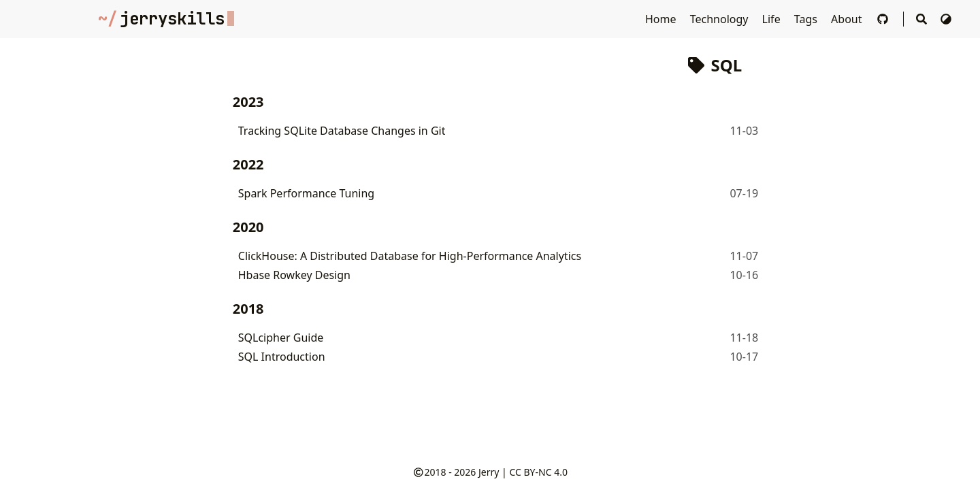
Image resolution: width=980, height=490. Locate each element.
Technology (721, 19)
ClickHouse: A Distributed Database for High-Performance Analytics (410, 256)
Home (662, 19)
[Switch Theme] (946, 19)
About (848, 19)
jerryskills (166, 19)
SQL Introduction (282, 357)
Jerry (489, 472)
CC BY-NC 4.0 (538, 472)
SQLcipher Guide (281, 338)
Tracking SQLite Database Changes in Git (342, 131)
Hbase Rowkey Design (294, 275)
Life (773, 19)
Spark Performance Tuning (306, 193)
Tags (807, 19)
